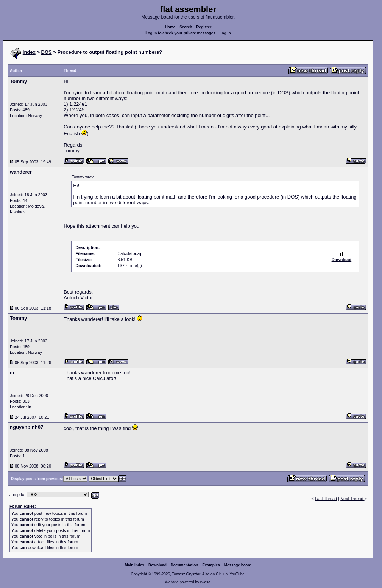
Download (157, 565)
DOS (47, 52)
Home (170, 27)
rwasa (205, 582)
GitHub (222, 574)
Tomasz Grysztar (186, 574)
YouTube (237, 574)
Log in (225, 33)
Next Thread (352, 499)
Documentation (185, 565)
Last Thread (326, 499)
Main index (135, 565)
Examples (211, 565)
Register (204, 27)
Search (186, 27)
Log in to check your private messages (180, 33)
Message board (238, 565)
